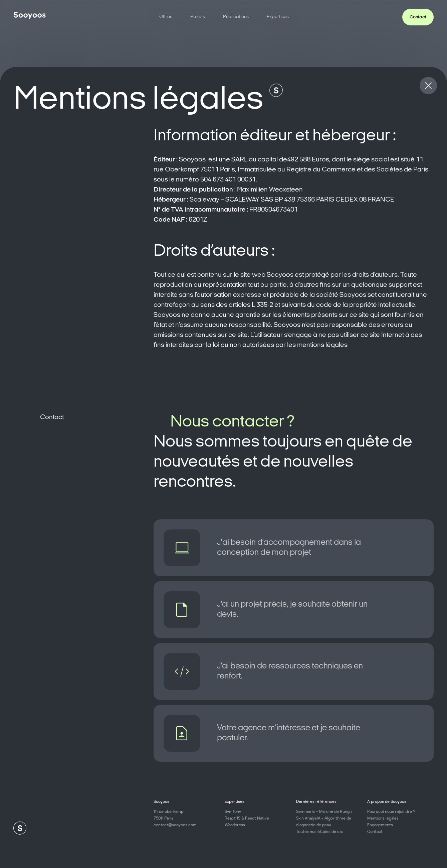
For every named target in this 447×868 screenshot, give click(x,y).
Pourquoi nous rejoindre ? (391, 811)
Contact (375, 831)
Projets (198, 17)
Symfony (233, 811)
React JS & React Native (247, 818)
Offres (166, 17)
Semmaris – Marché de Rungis (324, 811)
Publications (236, 17)
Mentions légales (383, 818)
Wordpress (235, 824)
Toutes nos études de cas (320, 831)
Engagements (380, 824)
